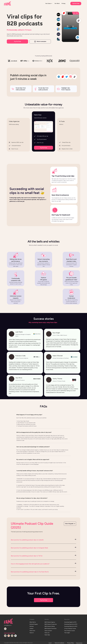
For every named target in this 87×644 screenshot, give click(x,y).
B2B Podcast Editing (50, 626)
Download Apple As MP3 (70, 622)
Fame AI (32, 631)
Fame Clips (47, 633)
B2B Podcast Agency (50, 622)
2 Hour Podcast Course (70, 628)
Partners (32, 626)
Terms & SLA (79, 643)
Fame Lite (47, 631)
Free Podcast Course (70, 629)
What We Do (33, 622)
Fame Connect (48, 629)
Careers (31, 628)
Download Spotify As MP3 (71, 624)
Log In (50, 643)
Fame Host (32, 629)
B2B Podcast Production (51, 624)
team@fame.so (8, 625)
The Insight (67, 631)
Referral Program (34, 624)
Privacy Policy (70, 643)
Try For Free (76, 3)
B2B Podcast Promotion (51, 628)
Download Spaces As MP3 (71, 626)
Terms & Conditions (59, 643)
